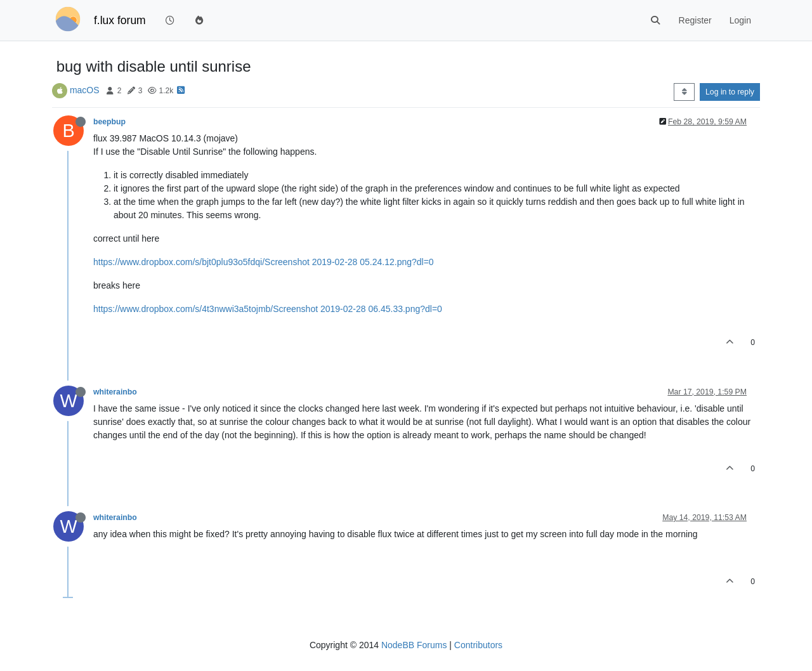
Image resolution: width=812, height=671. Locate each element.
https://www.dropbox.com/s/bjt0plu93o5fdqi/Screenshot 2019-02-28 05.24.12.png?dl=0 (264, 262)
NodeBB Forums (414, 645)
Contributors (478, 645)
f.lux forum (120, 20)
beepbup (109, 122)
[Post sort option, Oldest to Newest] (684, 92)
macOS (85, 90)
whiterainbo (115, 392)
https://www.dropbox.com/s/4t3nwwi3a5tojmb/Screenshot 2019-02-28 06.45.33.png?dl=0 (268, 309)
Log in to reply (730, 92)
